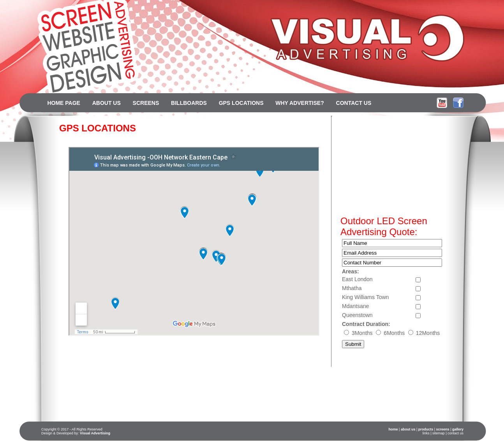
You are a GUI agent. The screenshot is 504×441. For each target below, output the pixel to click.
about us (408, 429)
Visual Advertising (95, 433)
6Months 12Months (408, 333)
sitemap (439, 433)
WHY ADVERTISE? (300, 103)
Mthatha (352, 288)
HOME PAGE (64, 103)
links (426, 433)
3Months (363, 333)
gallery (458, 429)
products (426, 429)
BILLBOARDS (189, 103)
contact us (456, 433)
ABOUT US (107, 103)
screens (443, 429)
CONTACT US (354, 103)
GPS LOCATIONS (241, 103)
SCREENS (146, 103)
